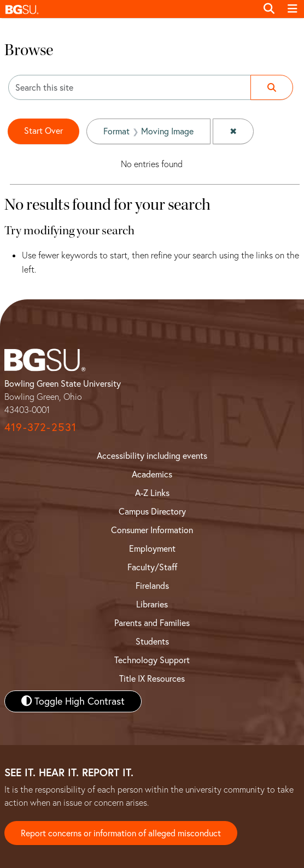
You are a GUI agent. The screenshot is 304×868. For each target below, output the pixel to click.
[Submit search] (272, 87)
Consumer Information (152, 530)
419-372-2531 (40, 427)
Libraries (152, 604)
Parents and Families (152, 623)
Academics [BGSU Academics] (152, 474)
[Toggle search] (269, 9)
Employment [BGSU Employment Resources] (152, 548)
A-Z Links (152, 493)
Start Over (43, 131)
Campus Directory (152, 511)
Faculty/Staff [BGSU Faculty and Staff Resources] (152, 567)
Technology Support (152, 660)
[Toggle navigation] (293, 9)
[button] (128, 9)
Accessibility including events (152, 456)
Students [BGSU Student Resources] (152, 641)
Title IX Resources (152, 678)
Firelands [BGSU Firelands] (152, 586)
